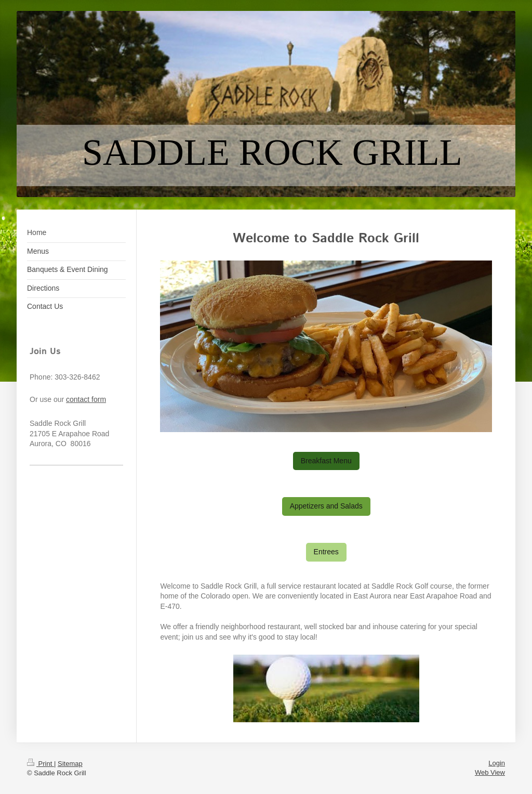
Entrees (326, 552)
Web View (490, 772)
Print (41, 764)
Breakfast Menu (326, 461)
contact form (86, 399)
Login (497, 763)
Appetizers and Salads (326, 506)
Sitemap (70, 764)
